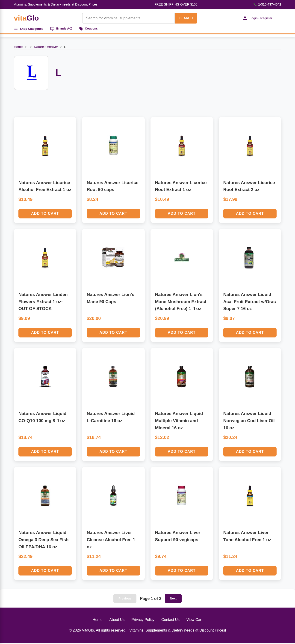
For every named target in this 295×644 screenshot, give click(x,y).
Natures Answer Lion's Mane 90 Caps (110, 299)
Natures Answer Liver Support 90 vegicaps (178, 538)
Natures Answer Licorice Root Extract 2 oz (249, 188)
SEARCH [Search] (183, 18)
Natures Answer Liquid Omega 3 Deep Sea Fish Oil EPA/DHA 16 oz (44, 541)
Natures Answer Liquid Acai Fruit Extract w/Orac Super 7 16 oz (250, 303)
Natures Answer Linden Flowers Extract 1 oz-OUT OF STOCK (43, 303)
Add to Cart (45, 215)
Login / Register (255, 18)
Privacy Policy (143, 621)
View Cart (194, 621)
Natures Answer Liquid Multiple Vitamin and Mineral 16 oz (179, 422)
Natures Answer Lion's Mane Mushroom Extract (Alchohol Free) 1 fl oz (181, 303)
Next (173, 600)
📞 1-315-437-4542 (267, 4)
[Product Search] (125, 18)
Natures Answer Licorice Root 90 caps (112, 188)
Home (18, 48)
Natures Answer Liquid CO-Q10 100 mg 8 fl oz (42, 419)
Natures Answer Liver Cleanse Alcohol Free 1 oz (111, 541)
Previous (125, 600)
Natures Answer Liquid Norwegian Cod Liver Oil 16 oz (249, 422)
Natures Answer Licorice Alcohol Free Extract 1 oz (45, 188)
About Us (117, 621)
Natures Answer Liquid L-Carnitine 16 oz (111, 419)
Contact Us (170, 621)
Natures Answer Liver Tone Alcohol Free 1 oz (247, 538)
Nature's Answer (46, 48)
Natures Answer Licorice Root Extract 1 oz (181, 188)
